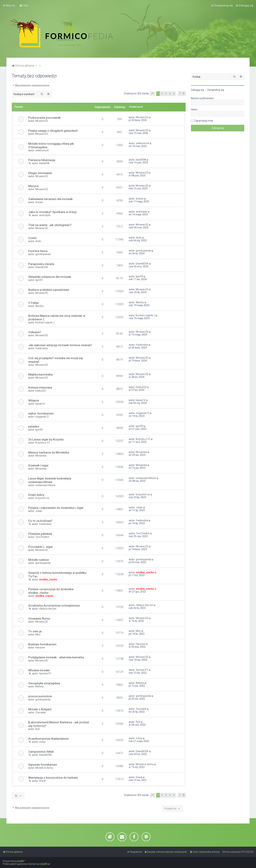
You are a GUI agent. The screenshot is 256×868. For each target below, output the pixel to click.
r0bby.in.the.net (48, 609)
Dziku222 (41, 391)
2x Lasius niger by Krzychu (46, 439)
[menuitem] (24, 6)
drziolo (39, 202)
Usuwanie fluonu (39, 618)
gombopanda (43, 254)
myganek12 (42, 417)
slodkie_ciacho (48, 579)
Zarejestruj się (216, 90)
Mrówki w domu (44, 768)
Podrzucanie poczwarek (44, 118)
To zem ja (35, 631)
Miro (38, 634)
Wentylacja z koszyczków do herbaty (53, 778)
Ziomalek (41, 712)
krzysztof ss (42, 498)
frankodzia (42, 348)
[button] (153, 94)
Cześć (32, 238)
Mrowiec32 (42, 121)
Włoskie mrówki (39, 670)
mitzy (42, 742)
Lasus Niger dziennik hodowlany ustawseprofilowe (50, 480)
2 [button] (162, 94)
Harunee (40, 647)
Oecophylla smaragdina (44, 683)
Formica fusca (38, 251)
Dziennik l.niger (38, 465)
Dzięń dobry (36, 495)
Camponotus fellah (41, 752)
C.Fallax (33, 303)
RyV (38, 729)
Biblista (39, 686)
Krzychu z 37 (43, 443)
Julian (39, 511)
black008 (44, 163)
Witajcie (34, 400)
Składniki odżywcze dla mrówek (50, 277)
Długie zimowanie (40, 173)
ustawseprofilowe (45, 485)
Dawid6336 (42, 267)
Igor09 (39, 280)
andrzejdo (45, 215)
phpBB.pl (45, 864)
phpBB (20, 861)
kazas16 (40, 404)
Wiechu (39, 306)
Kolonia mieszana (40, 387)
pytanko (34, 426)
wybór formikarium (41, 413)
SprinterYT (45, 673)
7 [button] (180, 94)
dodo (38, 241)
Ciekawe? (35, 332)
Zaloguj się (198, 90)
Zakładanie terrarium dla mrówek (50, 199)
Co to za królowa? (40, 521)
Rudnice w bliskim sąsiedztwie (49, 290)
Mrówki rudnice (38, 560)
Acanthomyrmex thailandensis (49, 739)
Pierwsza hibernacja (42, 160)
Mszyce (33, 186)
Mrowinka (41, 456)
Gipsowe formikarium (43, 765)
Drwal (42, 781)
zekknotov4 (42, 150)
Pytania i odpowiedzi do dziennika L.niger (56, 508)
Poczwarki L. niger (41, 547)
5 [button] (174, 94)
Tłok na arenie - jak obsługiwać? (50, 225)
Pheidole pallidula (40, 534)
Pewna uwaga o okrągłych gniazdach (53, 131)
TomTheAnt (42, 537)
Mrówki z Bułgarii (40, 709)
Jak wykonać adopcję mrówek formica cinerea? (60, 345)
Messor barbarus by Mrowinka (49, 452)
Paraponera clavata (41, 264)
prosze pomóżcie (40, 696)
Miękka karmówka (40, 374)
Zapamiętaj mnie (204, 121)
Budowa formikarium (42, 644)
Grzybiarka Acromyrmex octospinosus (54, 605)
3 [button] (166, 94)
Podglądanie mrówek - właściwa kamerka (56, 657)
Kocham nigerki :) (45, 322)
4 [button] (170, 94)
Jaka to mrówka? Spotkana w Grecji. (53, 212)
